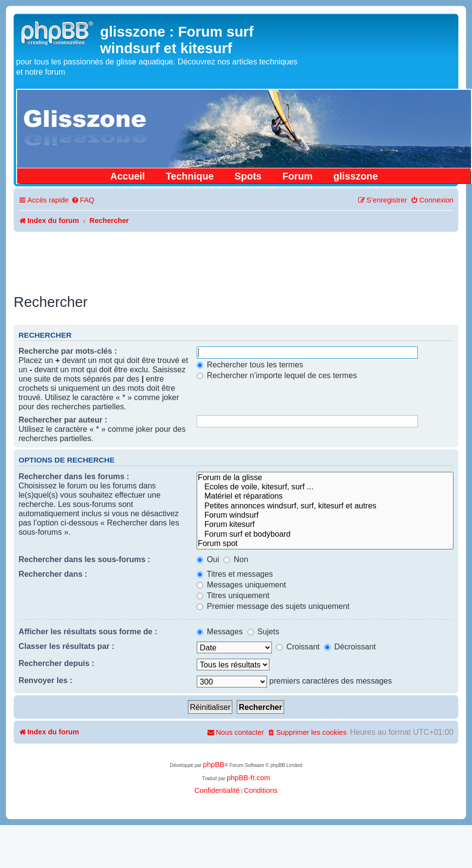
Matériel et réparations (325, 496)
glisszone (356, 176)
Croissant (298, 646)
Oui (208, 559)
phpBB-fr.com (248, 778)
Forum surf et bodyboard (325, 534)
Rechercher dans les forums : (74, 476)
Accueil (128, 176)
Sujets (263, 631)
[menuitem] (83, 200)
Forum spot (325, 543)
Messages (220, 631)
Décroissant (350, 646)
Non (236, 559)
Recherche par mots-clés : (68, 351)
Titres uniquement (233, 595)
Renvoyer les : (45, 680)
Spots (248, 176)
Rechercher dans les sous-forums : (84, 559)
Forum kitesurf (325, 524)
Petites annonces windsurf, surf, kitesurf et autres (325, 506)
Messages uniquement (241, 585)
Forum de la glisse (325, 477)
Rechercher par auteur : (63, 420)
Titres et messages (235, 574)
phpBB (214, 765)
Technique (190, 176)
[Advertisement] (236, 259)
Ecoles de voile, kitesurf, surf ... (325, 487)
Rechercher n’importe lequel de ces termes (277, 375)
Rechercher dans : (53, 574)
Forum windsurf (325, 515)
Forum (297, 176)
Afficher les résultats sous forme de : (88, 631)
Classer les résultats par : (66, 646)
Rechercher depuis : (56, 663)
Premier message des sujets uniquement (273, 606)
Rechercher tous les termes (250, 364)
